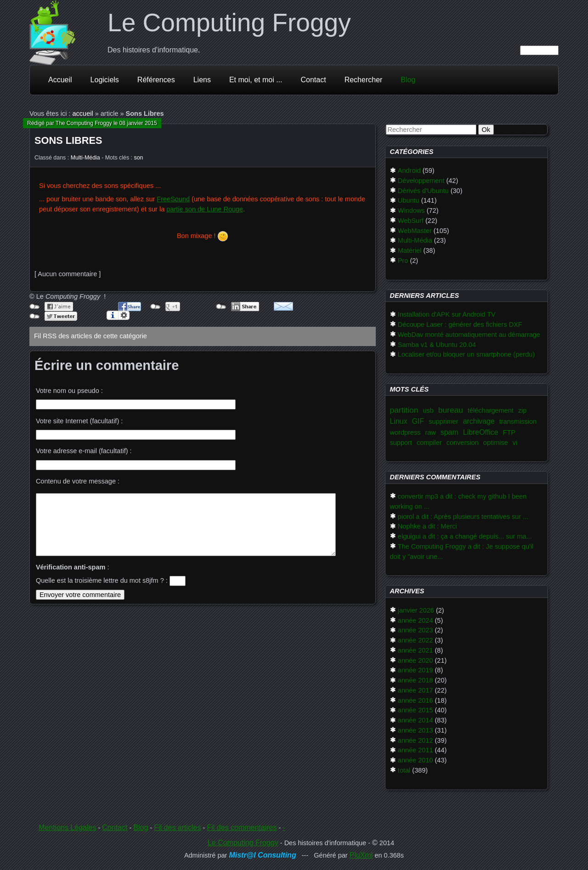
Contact (314, 80)
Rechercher (364, 80)
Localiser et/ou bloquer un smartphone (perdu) (466, 354)
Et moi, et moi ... (256, 80)
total (404, 770)
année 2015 (416, 710)
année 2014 (416, 720)
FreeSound (173, 199)
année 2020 (416, 660)
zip (523, 410)
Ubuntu (409, 200)
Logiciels (105, 80)
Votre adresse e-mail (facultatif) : (84, 451)
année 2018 (416, 680)
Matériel (410, 250)
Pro (403, 261)
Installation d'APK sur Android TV (447, 314)
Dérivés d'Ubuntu (423, 191)
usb (428, 410)
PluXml (361, 855)
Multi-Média (85, 158)
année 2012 (416, 740)
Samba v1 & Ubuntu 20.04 (437, 345)
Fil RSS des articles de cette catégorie (90, 336)
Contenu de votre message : (78, 481)
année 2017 (416, 690)
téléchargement (491, 410)
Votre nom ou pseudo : (69, 391)
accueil (83, 114)
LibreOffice (481, 432)
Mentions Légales (67, 827)
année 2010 (416, 760)
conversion (463, 443)
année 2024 (416, 620)
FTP (509, 432)
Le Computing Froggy (229, 23)
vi (515, 443)
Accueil (60, 80)
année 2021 (416, 650)
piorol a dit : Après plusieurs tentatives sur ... (463, 517)
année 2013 (416, 730)
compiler (429, 443)
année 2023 (416, 630)
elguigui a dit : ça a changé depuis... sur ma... (465, 536)
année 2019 (416, 670)
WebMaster (415, 231)
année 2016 (416, 700)
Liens (202, 80)
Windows (411, 210)
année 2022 (416, 640)
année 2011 (416, 750)
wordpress (405, 432)
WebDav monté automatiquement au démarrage (469, 335)
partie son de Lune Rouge (205, 209)
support (401, 443)
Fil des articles (177, 827)
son (139, 158)
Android (409, 171)
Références (156, 80)
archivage (479, 421)
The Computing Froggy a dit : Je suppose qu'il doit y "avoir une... (462, 552)
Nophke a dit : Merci (427, 526)
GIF (418, 421)
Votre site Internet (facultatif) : (79, 421)
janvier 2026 (416, 610)
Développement (421, 181)
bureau (451, 410)
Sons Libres (68, 140)
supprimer (443, 421)
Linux (399, 421)
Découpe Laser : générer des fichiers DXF (460, 324)
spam (449, 432)
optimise (496, 443)
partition (404, 410)
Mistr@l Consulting (262, 855)
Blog (408, 80)
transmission (518, 421)
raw (430, 432)
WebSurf (411, 221)
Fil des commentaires (242, 827)
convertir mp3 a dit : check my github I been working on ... (458, 501)
